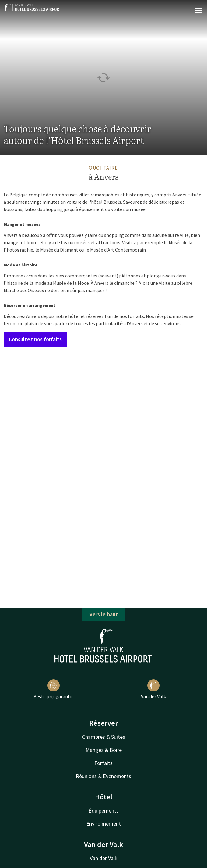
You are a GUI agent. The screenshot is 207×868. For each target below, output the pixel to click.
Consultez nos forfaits (35, 339)
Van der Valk (153, 689)
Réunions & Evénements (103, 776)
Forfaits (103, 763)
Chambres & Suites (104, 737)
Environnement (103, 824)
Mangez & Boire (104, 750)
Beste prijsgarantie (54, 689)
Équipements (104, 811)
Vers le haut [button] (104, 614)
